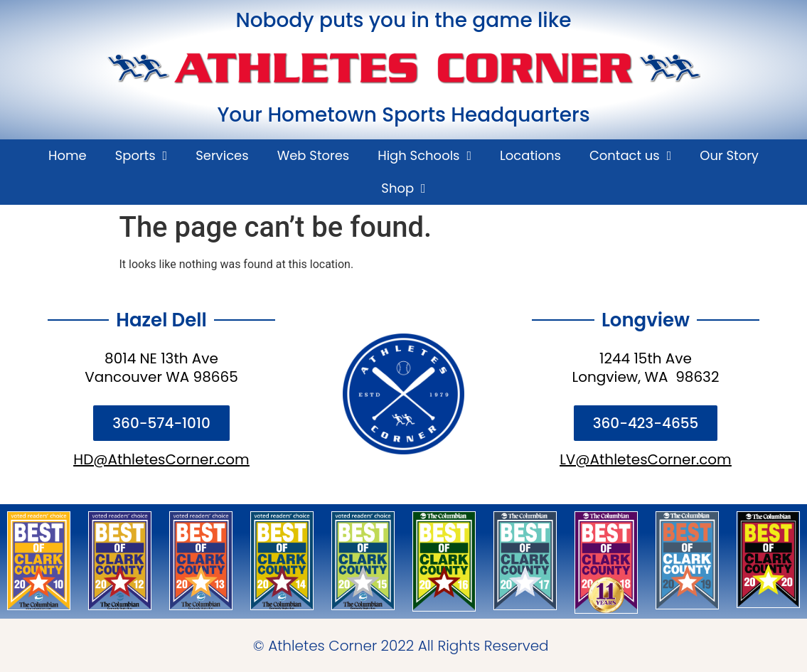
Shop (403, 188)
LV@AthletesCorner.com (646, 459)
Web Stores (314, 155)
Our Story (729, 155)
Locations (530, 155)
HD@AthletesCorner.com (161, 459)
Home (68, 155)
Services (222, 155)
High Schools (424, 156)
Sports (141, 156)
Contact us (630, 156)
